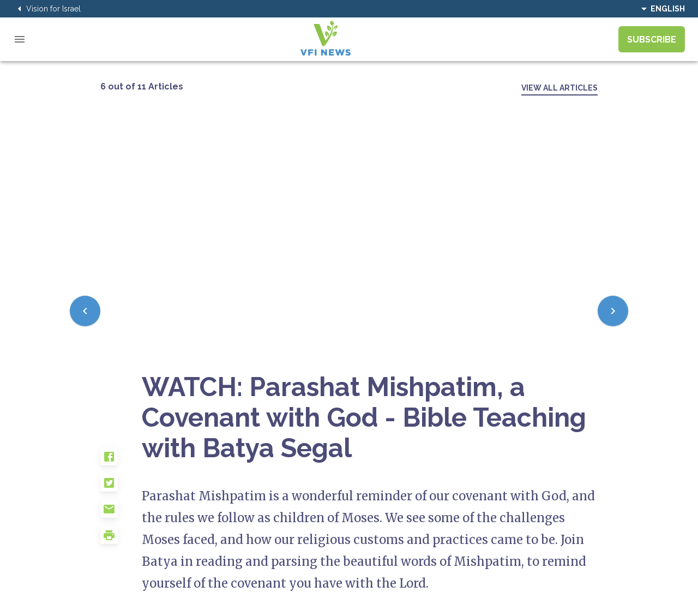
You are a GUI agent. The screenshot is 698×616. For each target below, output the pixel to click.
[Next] (613, 311)
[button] (121, 461)
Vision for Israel (47, 9)
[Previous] (85, 311)
